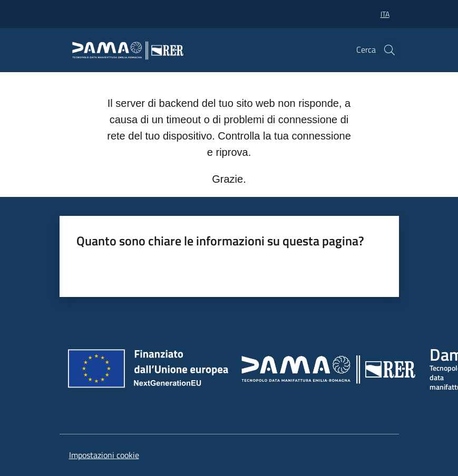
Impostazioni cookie (104, 455)
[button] (389, 50)
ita (385, 14)
